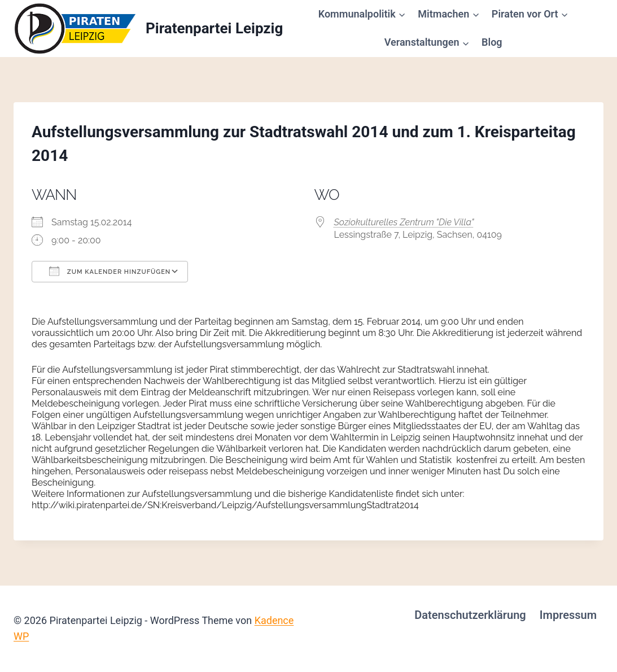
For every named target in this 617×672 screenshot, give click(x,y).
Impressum (568, 615)
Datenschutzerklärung (470, 615)
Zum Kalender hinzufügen (110, 271)
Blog (492, 42)
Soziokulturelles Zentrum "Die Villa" (404, 222)
